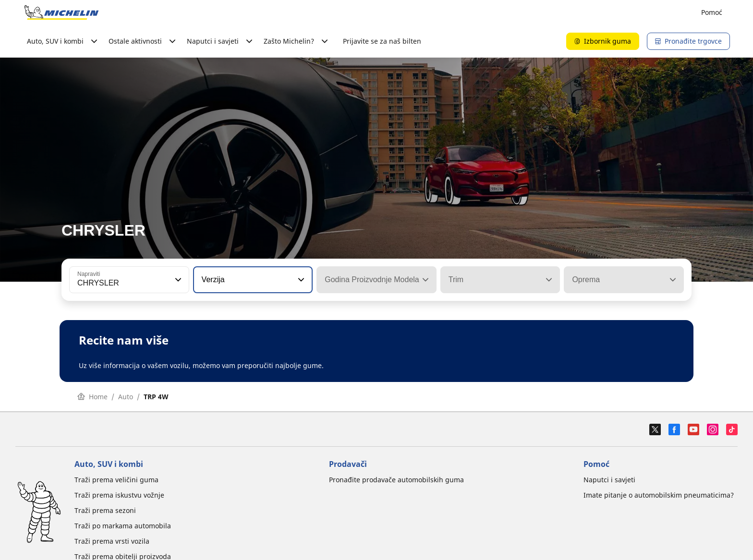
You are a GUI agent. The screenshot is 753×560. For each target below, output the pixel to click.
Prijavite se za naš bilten (382, 41)
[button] (177, 280)
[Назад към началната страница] (61, 12)
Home (92, 397)
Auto (126, 397)
